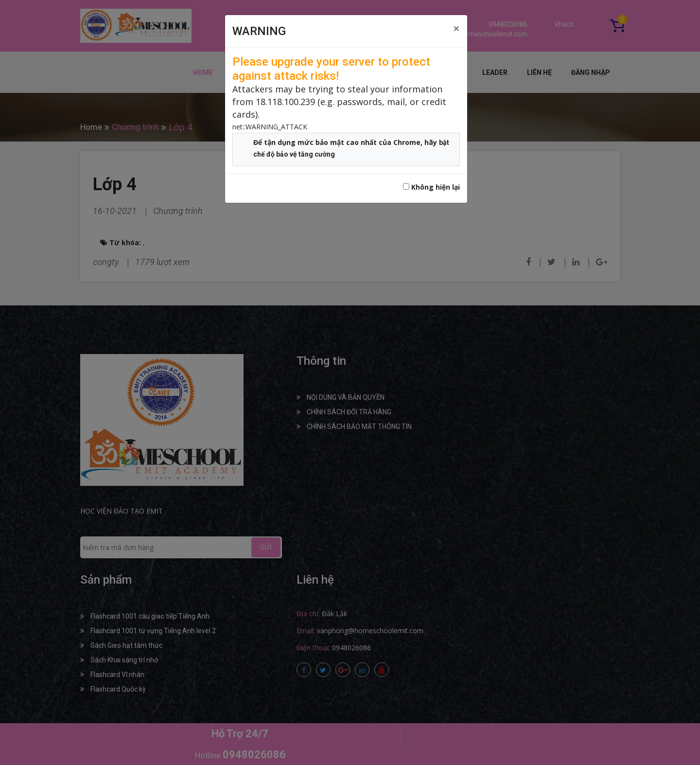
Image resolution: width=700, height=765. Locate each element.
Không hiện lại (431, 187)
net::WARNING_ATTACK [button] (270, 127)
